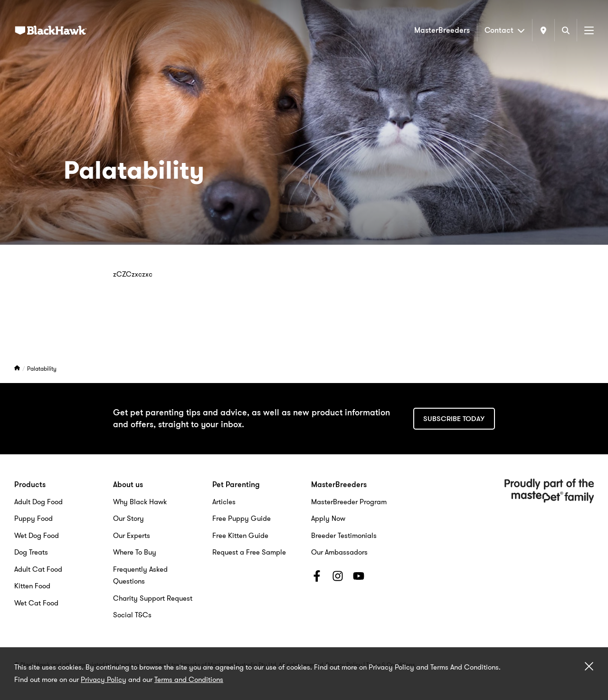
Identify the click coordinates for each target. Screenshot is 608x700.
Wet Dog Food (37, 536)
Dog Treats (31, 552)
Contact (505, 30)
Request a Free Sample (249, 552)
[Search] (566, 30)
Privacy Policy (104, 680)
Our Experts (132, 536)
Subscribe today (454, 419)
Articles (224, 502)
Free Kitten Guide (240, 536)
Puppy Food (33, 518)
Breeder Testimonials (344, 536)
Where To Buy (135, 552)
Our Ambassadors (339, 552)
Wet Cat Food (36, 603)
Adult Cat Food (38, 569)
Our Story (128, 518)
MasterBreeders (442, 30)
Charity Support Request (153, 598)
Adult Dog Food (38, 502)
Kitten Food (32, 586)
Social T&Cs (132, 615)
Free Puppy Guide (242, 518)
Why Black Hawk (140, 502)
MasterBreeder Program (349, 502)
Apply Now (328, 518)
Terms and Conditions (189, 680)
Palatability (42, 369)
